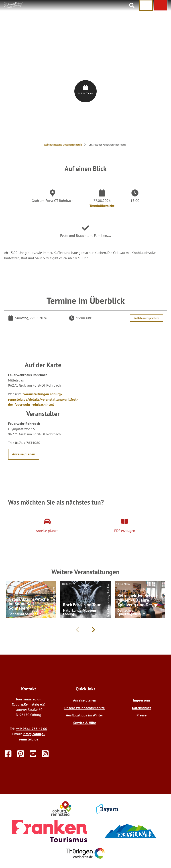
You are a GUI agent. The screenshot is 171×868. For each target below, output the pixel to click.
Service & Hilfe (85, 723)
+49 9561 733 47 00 (32, 729)
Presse (141, 715)
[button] (161, 5)
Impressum (141, 700)
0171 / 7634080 (28, 443)
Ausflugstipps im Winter (84, 715)
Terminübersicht (102, 206)
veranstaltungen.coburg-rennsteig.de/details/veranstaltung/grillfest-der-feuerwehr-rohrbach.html (43, 399)
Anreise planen (85, 700)
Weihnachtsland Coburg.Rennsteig (63, 145)
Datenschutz (142, 708)
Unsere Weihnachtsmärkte (84, 708)
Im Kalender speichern (147, 318)
